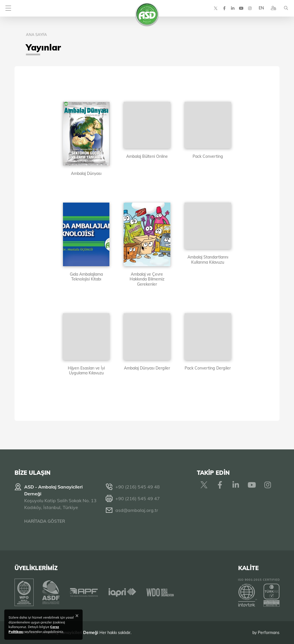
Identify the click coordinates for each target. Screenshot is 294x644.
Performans (269, 632)
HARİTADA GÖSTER (45, 521)
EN (261, 9)
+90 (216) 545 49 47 (138, 498)
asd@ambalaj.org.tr (137, 510)
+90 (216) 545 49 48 (138, 487)
